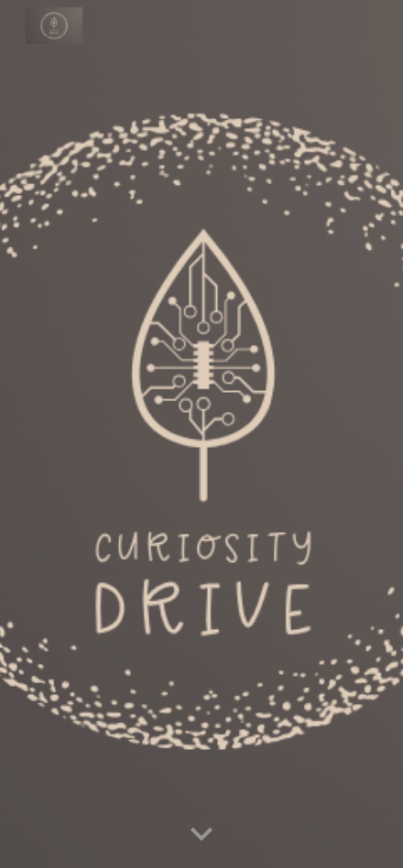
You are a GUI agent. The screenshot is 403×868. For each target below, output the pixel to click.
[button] (201, 835)
